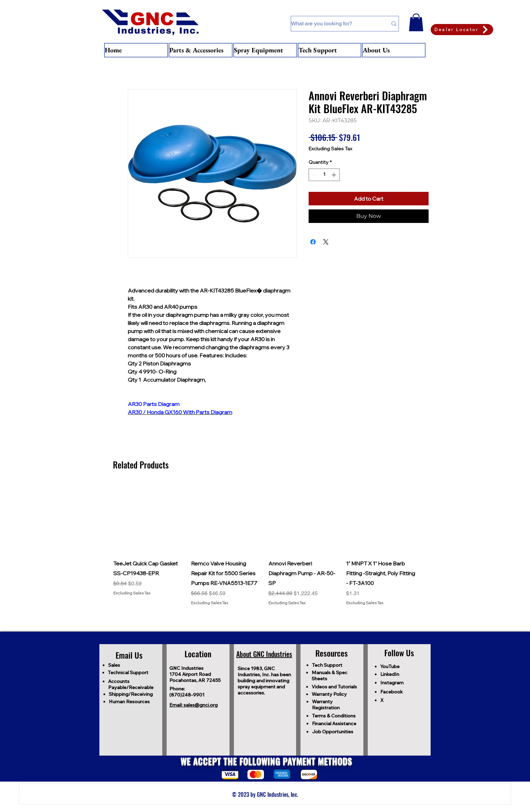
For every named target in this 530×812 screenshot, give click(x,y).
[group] (265, 544)
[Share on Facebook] (313, 242)
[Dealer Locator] (462, 30)
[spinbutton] (324, 175)
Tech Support (327, 665)
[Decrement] (314, 175)
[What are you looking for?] (334, 24)
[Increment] (334, 175)
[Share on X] (326, 242)
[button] (416, 22)
